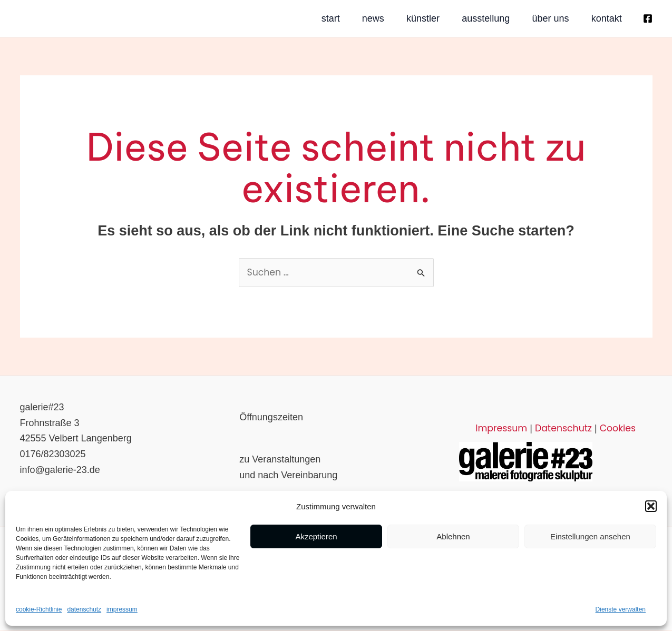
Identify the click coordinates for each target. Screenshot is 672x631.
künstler (386, 18)
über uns (539, 18)
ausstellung (461, 18)
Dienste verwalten (621, 609)
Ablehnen (453, 536)
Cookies (613, 429)
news (324, 18)
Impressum (504, 429)
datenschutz (84, 609)
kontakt (607, 18)
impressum (122, 609)
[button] (651, 506)
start (269, 18)
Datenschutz (562, 429)
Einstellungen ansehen (590, 536)
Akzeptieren (316, 536)
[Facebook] (648, 18)
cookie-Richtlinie (39, 609)
